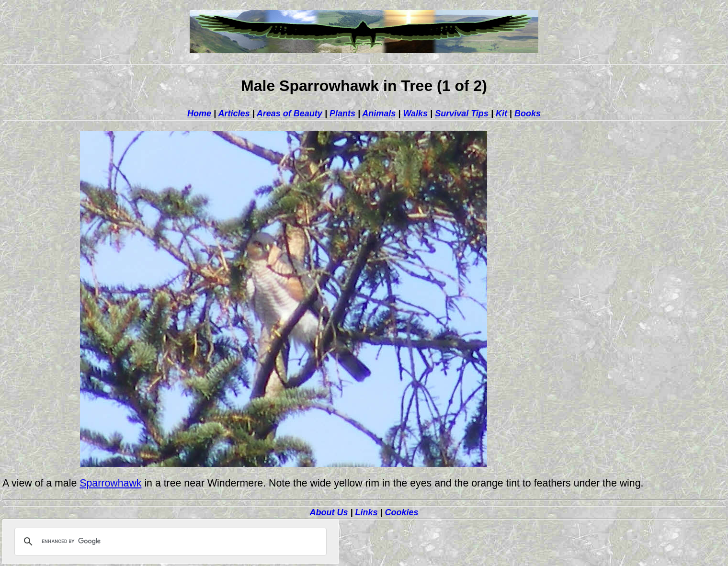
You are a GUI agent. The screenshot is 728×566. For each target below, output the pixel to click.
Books (528, 113)
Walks (415, 113)
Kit (501, 113)
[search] (169, 542)
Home (199, 113)
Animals (379, 113)
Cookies (402, 512)
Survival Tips (463, 113)
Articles (235, 113)
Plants (342, 113)
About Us (330, 512)
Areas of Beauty (291, 113)
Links (366, 512)
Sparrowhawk (110, 483)
